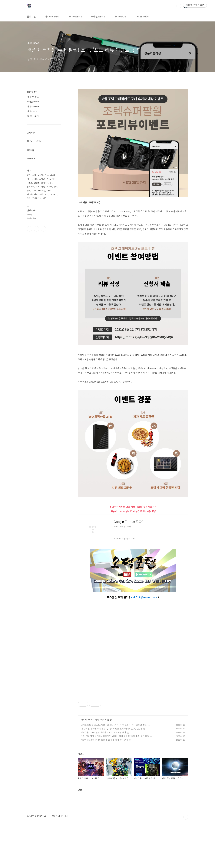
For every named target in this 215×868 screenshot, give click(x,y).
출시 (29, 190)
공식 (34, 175)
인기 (29, 198)
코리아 (40, 175)
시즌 (45, 198)
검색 (179, 6)
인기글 (39, 141)
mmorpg (41, 190)
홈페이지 (45, 183)
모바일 (42, 179)
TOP (186, 859)
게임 (54, 179)
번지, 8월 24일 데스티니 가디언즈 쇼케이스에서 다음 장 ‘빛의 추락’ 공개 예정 (115, 778)
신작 (41, 194)
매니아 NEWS (75, 16)
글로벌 (53, 175)
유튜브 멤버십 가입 (60, 858)
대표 (49, 190)
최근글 (30, 141)
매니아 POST (121, 16)
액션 (29, 179)
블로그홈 (31, 16)
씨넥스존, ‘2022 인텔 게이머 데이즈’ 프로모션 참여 (103, 774)
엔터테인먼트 (32, 194)
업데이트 (30, 187)
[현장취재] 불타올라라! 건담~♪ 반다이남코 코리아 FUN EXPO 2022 (111, 770)
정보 (56, 187)
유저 (29, 175)
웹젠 (43, 187)
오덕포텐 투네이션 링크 (36, 858)
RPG (38, 187)
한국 (47, 175)
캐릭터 (49, 187)
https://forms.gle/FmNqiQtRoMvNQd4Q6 (133, 511)
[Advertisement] (133, 715)
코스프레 (54, 194)
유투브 (43, 229)
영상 (48, 179)
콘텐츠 (37, 183)
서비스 (35, 179)
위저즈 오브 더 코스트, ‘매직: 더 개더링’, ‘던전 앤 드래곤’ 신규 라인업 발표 (114, 767)
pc (51, 183)
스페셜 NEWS (98, 16)
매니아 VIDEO (52, 16)
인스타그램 (36, 229)
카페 (47, 194)
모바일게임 (37, 198)
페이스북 (30, 229)
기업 (34, 190)
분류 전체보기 (33, 92)
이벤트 (30, 183)
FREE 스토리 (143, 16)
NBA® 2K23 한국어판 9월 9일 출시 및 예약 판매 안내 (104, 782)
